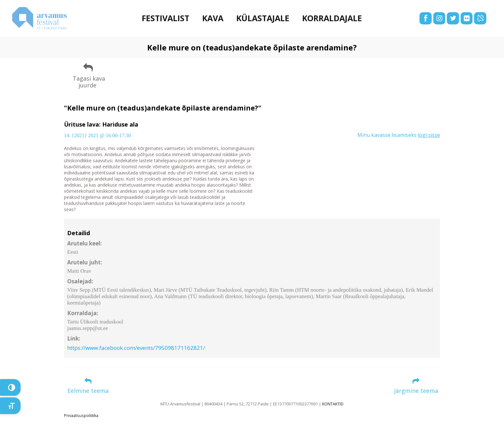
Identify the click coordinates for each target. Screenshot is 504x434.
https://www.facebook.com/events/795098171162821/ (136, 348)
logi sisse (429, 135)
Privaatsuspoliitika (81, 416)
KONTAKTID (333, 404)
